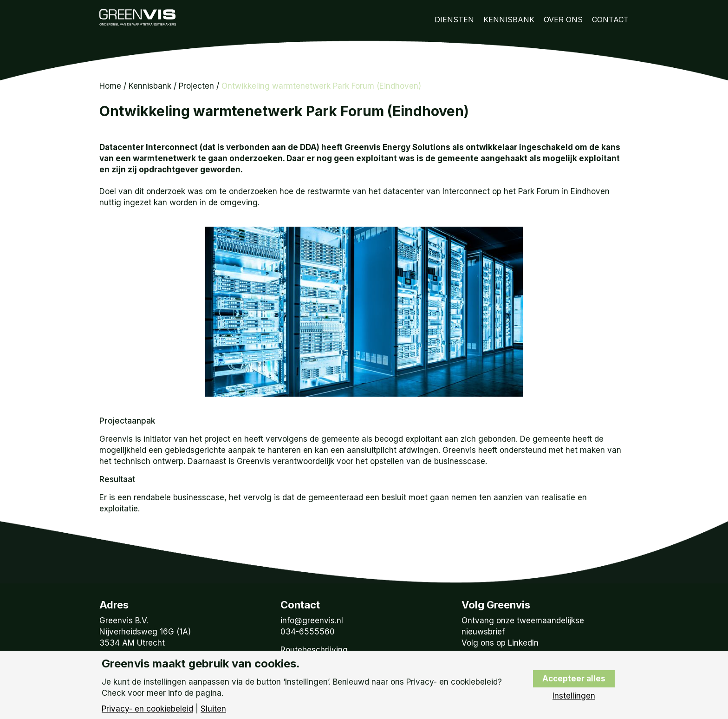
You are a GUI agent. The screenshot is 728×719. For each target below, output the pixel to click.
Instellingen (574, 696)
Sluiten (213, 709)
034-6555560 (308, 632)
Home (110, 86)
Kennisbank (509, 20)
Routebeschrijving (314, 650)
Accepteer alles (574, 679)
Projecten (196, 86)
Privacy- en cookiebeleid (147, 709)
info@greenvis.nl (312, 621)
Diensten (454, 20)
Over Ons (563, 20)
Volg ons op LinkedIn (500, 643)
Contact (610, 20)
